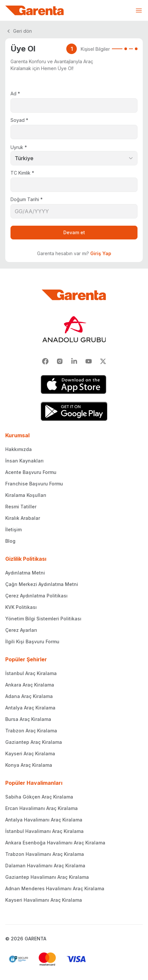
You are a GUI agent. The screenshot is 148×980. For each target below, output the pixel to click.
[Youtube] (89, 361)
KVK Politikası (21, 607)
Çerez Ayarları (21, 630)
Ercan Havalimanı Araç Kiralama (42, 808)
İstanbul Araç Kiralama (31, 673)
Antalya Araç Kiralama (30, 708)
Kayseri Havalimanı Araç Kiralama (44, 900)
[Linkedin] (74, 361)
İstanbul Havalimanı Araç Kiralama (44, 831)
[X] (103, 361)
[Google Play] (74, 411)
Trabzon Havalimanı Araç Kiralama (45, 854)
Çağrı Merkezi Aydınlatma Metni (42, 584)
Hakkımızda (19, 449)
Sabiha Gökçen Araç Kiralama (39, 797)
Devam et (74, 232)
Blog (10, 541)
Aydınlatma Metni (25, 573)
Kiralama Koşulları (26, 495)
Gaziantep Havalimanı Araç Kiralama (47, 877)
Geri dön (19, 31)
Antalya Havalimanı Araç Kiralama (44, 820)
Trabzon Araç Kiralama (31, 731)
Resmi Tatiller (21, 507)
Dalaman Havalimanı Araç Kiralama (45, 866)
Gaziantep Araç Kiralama (34, 742)
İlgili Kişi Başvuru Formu (32, 641)
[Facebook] (45, 361)
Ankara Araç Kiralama (30, 685)
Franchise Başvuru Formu (34, 484)
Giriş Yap (101, 253)
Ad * (15, 94)
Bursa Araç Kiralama (28, 719)
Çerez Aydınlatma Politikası (36, 596)
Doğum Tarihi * (27, 199)
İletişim (13, 529)
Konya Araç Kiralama (29, 765)
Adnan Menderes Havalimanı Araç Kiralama (55, 888)
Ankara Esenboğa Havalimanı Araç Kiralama (55, 843)
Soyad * (19, 120)
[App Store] (74, 385)
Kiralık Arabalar (23, 518)
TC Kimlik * (22, 173)
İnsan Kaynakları (24, 461)
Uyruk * (19, 147)
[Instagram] (60, 361)
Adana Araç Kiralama (29, 696)
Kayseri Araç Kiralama (30, 754)
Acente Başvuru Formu (31, 472)
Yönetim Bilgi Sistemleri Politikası (43, 619)
